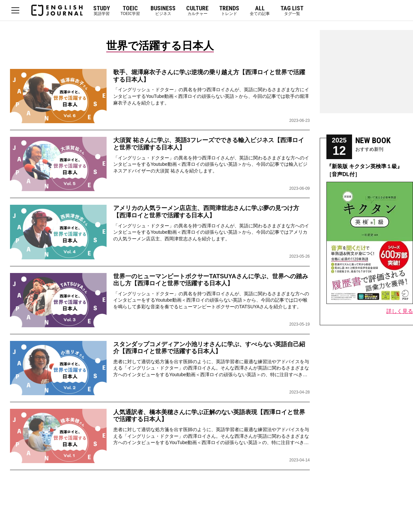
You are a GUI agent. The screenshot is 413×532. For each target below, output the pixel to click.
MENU (15, 10)
